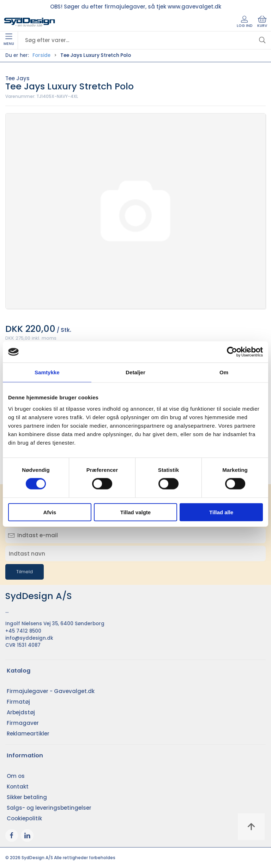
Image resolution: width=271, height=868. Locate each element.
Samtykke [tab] (47, 372)
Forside (41, 55)
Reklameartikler (28, 734)
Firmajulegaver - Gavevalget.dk (51, 691)
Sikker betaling (27, 797)
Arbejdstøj (21, 712)
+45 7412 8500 (23, 631)
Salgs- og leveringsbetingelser (49, 808)
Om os (16, 776)
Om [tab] (224, 372)
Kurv (262, 22)
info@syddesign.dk (29, 638)
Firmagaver (23, 723)
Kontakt (18, 787)
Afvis (50, 512)
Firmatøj (18, 702)
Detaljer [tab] (135, 372)
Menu (9, 40)
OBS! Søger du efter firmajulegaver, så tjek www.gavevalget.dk (136, 7)
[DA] (30, 22)
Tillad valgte (135, 512)
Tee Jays (17, 78)
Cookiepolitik (24, 818)
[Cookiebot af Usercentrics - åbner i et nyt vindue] (232, 352)
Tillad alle (221, 512)
